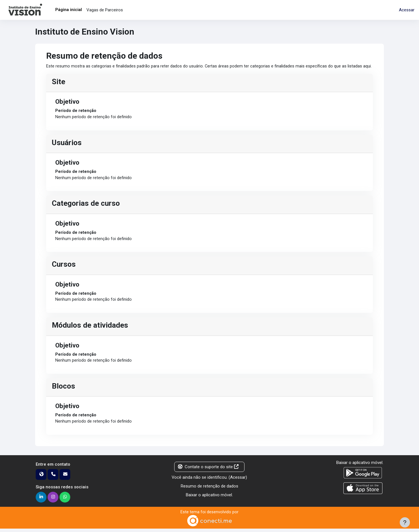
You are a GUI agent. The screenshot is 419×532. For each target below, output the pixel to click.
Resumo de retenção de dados (209, 489)
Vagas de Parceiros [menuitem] (105, 10)
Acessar (407, 10)
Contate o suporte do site (208, 470)
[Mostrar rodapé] (405, 522)
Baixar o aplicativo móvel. (209, 498)
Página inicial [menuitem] (69, 10)
